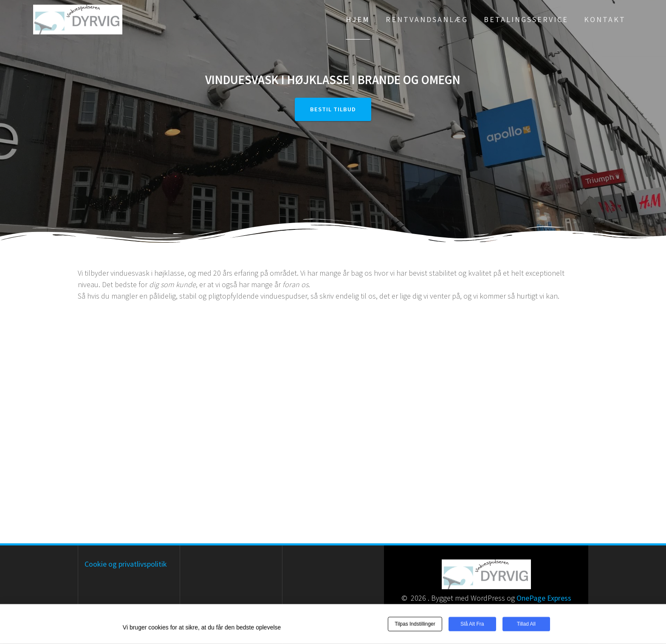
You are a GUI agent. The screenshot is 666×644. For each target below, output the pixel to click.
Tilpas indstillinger (415, 624)
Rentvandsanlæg (427, 19)
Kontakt (605, 19)
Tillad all (526, 624)
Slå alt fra (472, 624)
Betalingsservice (526, 19)
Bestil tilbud (333, 109)
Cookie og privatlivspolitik (126, 564)
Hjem (358, 19)
